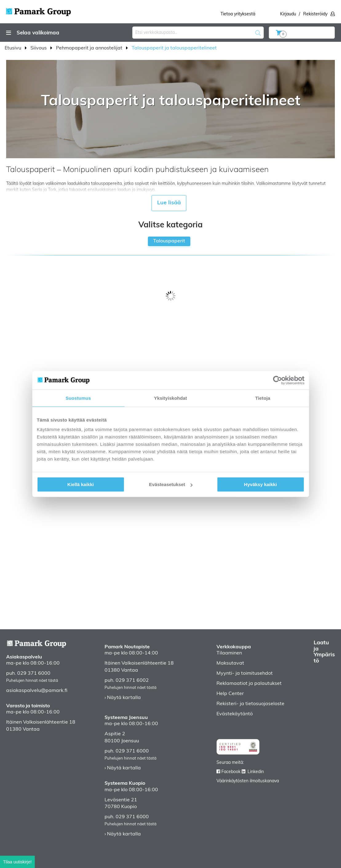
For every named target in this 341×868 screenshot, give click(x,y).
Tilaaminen (229, 653)
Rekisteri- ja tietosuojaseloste (250, 704)
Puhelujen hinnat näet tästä (32, 681)
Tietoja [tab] (263, 398)
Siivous (39, 48)
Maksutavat (230, 663)
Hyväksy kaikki (261, 484)
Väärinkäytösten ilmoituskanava (248, 781)
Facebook (231, 772)
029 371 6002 (132, 681)
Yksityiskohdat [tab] (170, 398)
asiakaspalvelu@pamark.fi (37, 691)
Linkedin (256, 772)
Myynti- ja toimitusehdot (245, 674)
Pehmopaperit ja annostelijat (90, 48)
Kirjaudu (288, 14)
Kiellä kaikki (81, 484)
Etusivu (14, 48)
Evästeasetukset (171, 484)
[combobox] (198, 33)
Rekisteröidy (315, 14)
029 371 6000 (34, 674)
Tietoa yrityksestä (238, 14)
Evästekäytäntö (235, 714)
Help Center (230, 694)
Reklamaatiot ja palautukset (249, 684)
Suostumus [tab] (78, 398)
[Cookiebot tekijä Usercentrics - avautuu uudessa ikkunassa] (278, 380)
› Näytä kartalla (123, 698)
